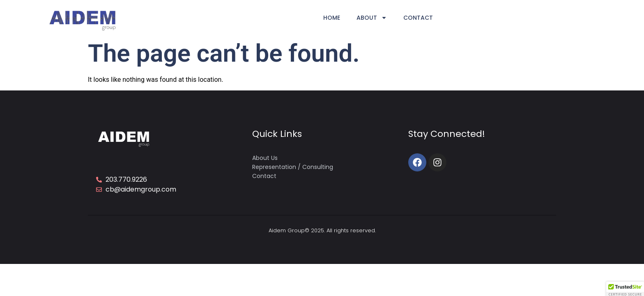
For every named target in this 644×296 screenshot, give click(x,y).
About (372, 18)
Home (332, 18)
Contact (418, 18)
